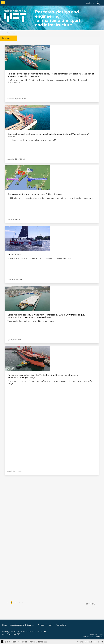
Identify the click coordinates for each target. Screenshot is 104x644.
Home (5, 625)
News (50, 625)
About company (17, 625)
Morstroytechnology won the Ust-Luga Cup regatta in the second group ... (40, 258)
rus (88, 3)
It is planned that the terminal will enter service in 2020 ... (33, 140)
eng (92, 3)
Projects (41, 625)
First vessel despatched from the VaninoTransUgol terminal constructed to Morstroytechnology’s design (43, 376)
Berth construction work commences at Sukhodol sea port (35, 194)
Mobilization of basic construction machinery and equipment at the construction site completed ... (50, 198)
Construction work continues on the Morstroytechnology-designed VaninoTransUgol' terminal (48, 135)
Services (31, 625)
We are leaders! (15, 255)
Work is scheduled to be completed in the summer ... (31, 321)
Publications (61, 625)
